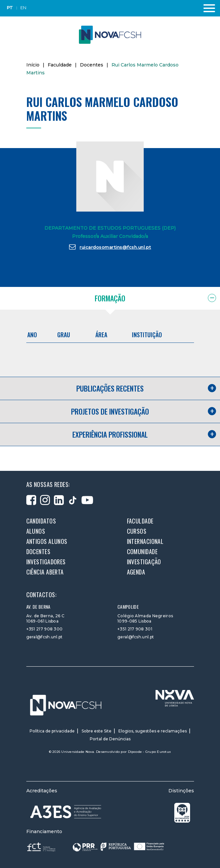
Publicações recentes (110, 388)
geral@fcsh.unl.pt (45, 637)
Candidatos (41, 521)
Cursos (137, 531)
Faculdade (60, 65)
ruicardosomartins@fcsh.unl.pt (110, 247)
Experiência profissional (110, 434)
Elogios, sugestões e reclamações (153, 731)
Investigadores (46, 562)
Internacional (145, 541)
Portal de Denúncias (110, 739)
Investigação (144, 562)
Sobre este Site (97, 731)
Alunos (36, 531)
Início (33, 65)
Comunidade (142, 551)
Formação (110, 298)
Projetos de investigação (110, 411)
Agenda (136, 572)
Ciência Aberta (45, 572)
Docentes (92, 65)
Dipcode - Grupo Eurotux (150, 752)
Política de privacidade (52, 731)
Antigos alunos (47, 541)
